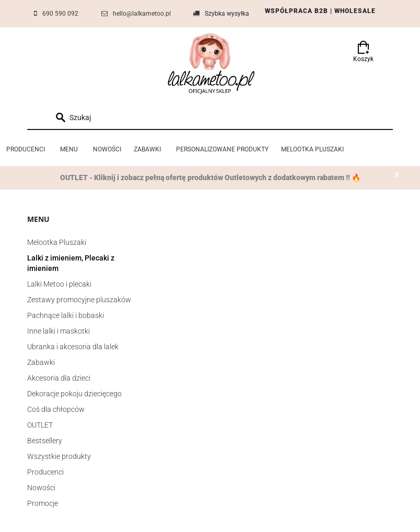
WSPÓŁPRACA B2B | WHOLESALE (320, 11)
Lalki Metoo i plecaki (59, 284)
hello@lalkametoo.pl (142, 14)
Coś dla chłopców (56, 409)
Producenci (45, 472)
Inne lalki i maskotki (59, 331)
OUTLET (40, 425)
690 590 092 (60, 14)
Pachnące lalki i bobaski (66, 315)
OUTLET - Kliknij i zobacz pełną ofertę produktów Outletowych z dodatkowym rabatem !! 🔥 (210, 178)
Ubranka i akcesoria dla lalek (73, 347)
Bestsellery (45, 441)
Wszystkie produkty (59, 456)
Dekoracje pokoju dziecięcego (74, 394)
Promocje (43, 503)
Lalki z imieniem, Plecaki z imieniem (71, 263)
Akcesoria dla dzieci (59, 378)
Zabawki (41, 362)
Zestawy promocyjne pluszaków (79, 300)
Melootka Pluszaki (57, 242)
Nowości (41, 488)
